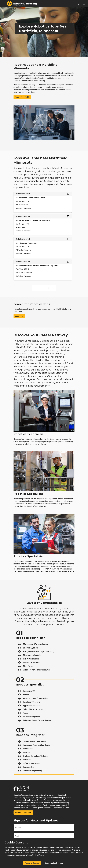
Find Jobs (19, 316)
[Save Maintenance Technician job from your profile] (68, 239)
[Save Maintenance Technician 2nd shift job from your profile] (68, 194)
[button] (78, 4)
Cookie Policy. (38, 855)
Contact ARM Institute (23, 813)
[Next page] (53, 288)
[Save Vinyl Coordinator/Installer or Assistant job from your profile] (68, 217)
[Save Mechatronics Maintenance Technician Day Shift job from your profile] (68, 262)
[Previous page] (48, 288)
